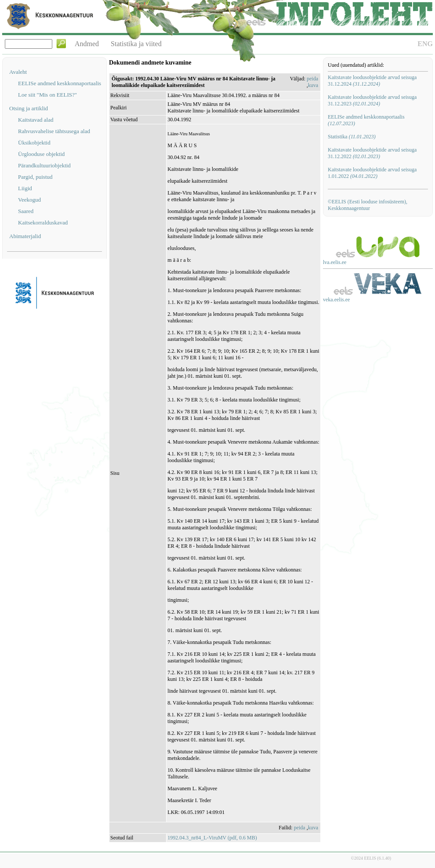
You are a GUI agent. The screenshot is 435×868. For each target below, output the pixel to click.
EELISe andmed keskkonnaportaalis (60, 83)
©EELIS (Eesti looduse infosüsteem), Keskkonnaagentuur (368, 205)
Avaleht (18, 72)
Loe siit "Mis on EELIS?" (47, 95)
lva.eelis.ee (335, 262)
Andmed (87, 44)
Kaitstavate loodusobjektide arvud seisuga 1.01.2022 (372, 173)
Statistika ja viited (136, 44)
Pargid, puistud (35, 177)
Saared (26, 211)
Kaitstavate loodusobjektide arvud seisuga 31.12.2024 (372, 81)
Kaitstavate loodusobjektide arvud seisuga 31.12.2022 (372, 153)
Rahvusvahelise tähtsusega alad (54, 131)
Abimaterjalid (25, 236)
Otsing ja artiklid (29, 108)
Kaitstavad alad (36, 120)
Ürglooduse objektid (41, 154)
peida (312, 79)
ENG (425, 44)
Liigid (25, 188)
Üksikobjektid (34, 143)
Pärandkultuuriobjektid (44, 165)
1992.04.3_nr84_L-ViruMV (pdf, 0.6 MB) (212, 838)
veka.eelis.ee (336, 300)
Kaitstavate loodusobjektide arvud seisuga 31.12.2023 (372, 100)
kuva (313, 85)
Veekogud (29, 200)
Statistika (352, 137)
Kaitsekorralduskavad (43, 222)
